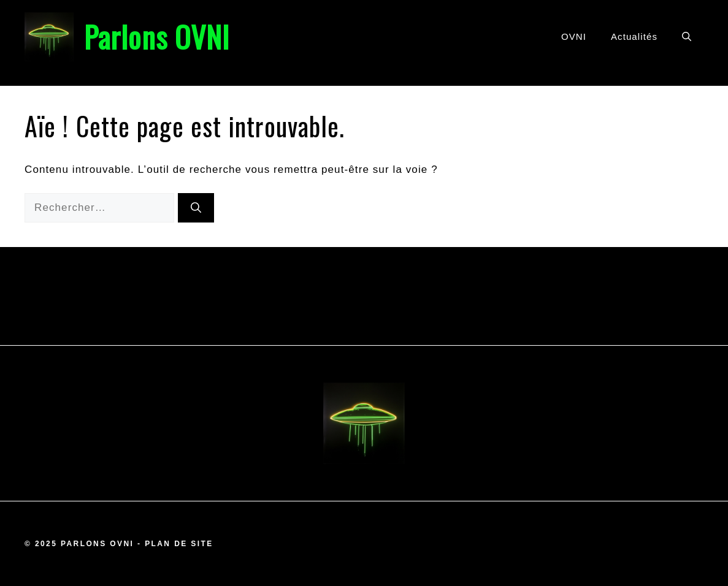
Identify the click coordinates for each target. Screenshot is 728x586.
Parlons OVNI (157, 36)
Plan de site (179, 544)
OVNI (574, 36)
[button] (687, 37)
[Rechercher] (196, 208)
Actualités (634, 36)
